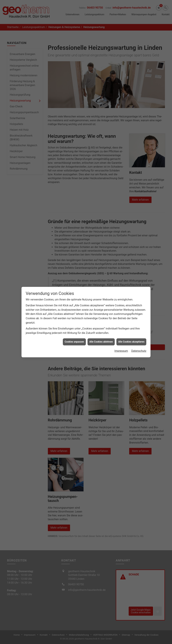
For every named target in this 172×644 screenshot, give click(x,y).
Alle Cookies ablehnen (101, 335)
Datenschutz (139, 344)
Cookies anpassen (74, 335)
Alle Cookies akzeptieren (131, 335)
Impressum (121, 344)
